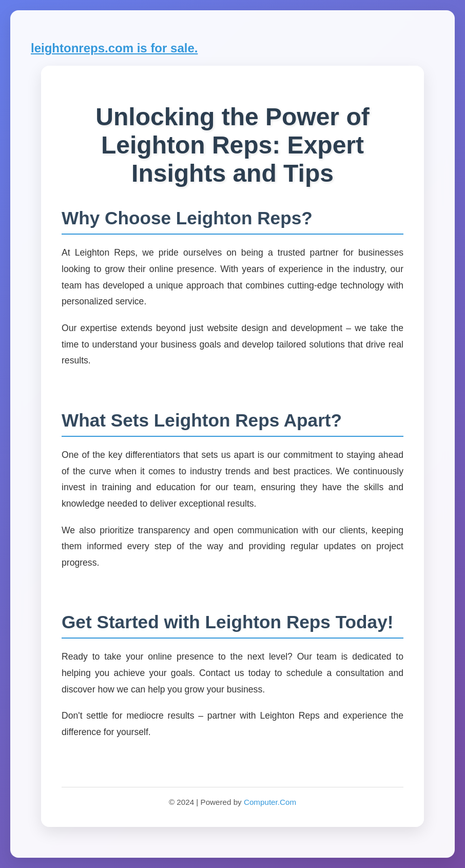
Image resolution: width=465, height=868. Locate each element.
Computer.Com (270, 802)
